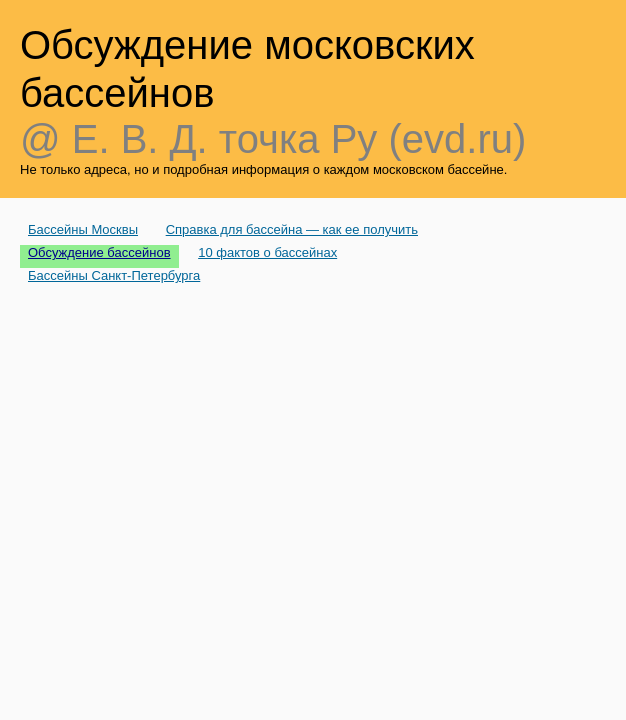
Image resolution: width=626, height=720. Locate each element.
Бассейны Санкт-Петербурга (114, 275)
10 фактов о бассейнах (267, 252)
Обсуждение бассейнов (99, 252)
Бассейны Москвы (83, 229)
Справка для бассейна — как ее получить (292, 229)
